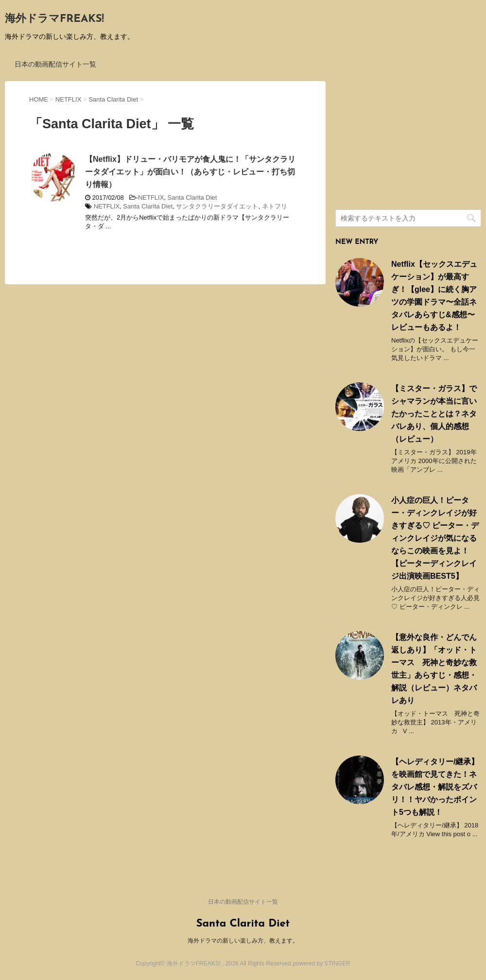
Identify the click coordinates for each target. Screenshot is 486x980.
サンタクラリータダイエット (217, 206)
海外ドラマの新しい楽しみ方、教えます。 (243, 941)
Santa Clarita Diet (192, 198)
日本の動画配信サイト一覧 (55, 64)
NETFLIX (151, 198)
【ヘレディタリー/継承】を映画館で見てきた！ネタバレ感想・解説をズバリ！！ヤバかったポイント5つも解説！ (435, 787)
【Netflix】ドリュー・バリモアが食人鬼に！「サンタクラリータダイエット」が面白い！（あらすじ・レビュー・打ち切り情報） (190, 172)
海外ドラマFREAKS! (54, 19)
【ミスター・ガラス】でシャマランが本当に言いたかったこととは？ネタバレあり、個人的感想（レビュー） (434, 414)
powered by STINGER (321, 963)
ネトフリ (275, 206)
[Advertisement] (408, 142)
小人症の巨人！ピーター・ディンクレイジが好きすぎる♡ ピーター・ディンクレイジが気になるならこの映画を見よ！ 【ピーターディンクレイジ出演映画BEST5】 (435, 538)
